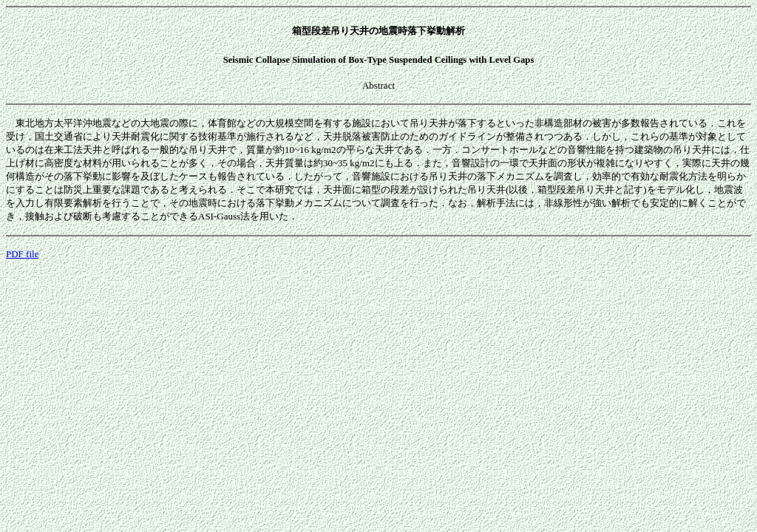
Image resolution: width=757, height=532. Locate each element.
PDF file (22, 254)
